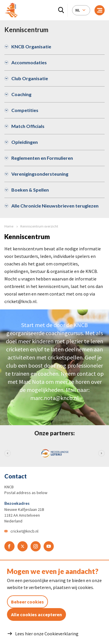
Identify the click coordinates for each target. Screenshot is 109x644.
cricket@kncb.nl (24, 531)
